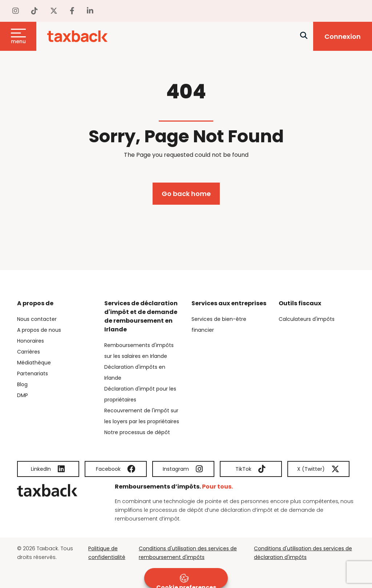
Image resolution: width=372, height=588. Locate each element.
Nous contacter (37, 319)
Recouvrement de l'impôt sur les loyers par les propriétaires (142, 416)
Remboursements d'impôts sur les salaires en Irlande (139, 351)
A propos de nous (39, 330)
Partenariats (33, 373)
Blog (22, 384)
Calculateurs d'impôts (307, 319)
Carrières (29, 352)
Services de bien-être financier (219, 324)
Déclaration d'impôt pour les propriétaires (140, 394)
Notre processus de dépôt (137, 432)
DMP (23, 395)
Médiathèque (34, 363)
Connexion (343, 36)
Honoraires (31, 341)
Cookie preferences (186, 581)
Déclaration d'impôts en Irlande (135, 372)
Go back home (186, 194)
